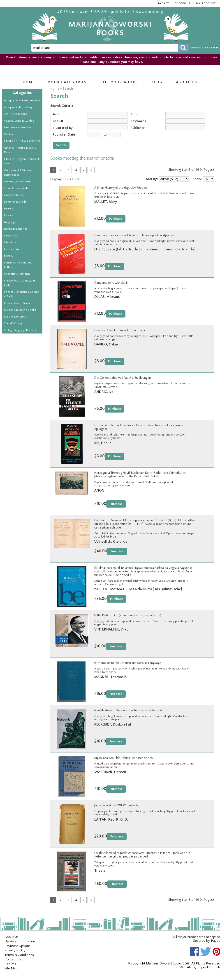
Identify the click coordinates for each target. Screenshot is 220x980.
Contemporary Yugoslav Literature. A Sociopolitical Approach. (136, 235)
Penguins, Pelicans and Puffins (18, 265)
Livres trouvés (13, 249)
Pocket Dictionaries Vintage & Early (21, 294)
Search (68, 89)
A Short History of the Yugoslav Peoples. (121, 188)
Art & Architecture (16, 114)
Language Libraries (16, 229)
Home (29, 82)
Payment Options (17, 946)
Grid (75, 179)
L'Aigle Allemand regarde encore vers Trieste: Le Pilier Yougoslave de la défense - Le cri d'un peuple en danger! (142, 855)
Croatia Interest (14, 195)
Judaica (9, 215)
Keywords (138, 121)
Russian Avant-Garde (17, 303)
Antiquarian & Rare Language (22, 100)
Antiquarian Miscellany (18, 107)
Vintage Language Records (21, 330)
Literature (10, 242)
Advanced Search (204, 48)
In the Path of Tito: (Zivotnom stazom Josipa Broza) (128, 615)
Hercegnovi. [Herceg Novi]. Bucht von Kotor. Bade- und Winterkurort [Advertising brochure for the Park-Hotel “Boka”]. (140, 475)
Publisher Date (64, 135)
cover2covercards (16, 188)
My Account (206, 3)
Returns (10, 964)
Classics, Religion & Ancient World (22, 161)
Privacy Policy (15, 950)
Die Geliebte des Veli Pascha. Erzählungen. (123, 378)
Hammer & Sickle (15, 202)
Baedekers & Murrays (18, 127)
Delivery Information (20, 941)
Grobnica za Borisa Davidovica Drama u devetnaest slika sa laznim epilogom (139, 427)
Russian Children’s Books (20, 310)
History (9, 209)
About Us (12, 937)
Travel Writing (13, 323)
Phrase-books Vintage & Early (20, 283)
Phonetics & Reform (17, 274)
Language (10, 222)
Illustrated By (63, 128)
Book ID (59, 121)
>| (91, 170)
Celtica (8, 134)
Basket (164, 3)
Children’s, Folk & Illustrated (22, 141)
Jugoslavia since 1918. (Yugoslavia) (117, 805)
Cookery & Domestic (18, 181)
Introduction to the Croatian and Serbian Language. (128, 663)
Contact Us (13, 959)
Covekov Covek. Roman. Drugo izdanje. (120, 330)
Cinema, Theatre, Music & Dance (20, 150)
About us (187, 82)
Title (134, 114)
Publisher (138, 128)
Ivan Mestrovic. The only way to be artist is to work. (129, 710)
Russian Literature (15, 317)
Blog (157, 82)
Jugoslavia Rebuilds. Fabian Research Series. (124, 758)
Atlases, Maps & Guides (19, 121)
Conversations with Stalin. (112, 283)
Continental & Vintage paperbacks (18, 172)
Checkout (183, 3)
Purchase (116, 219)
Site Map (11, 968)
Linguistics (11, 236)
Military (9, 256)
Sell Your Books (119, 82)
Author (58, 114)
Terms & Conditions (19, 955)
